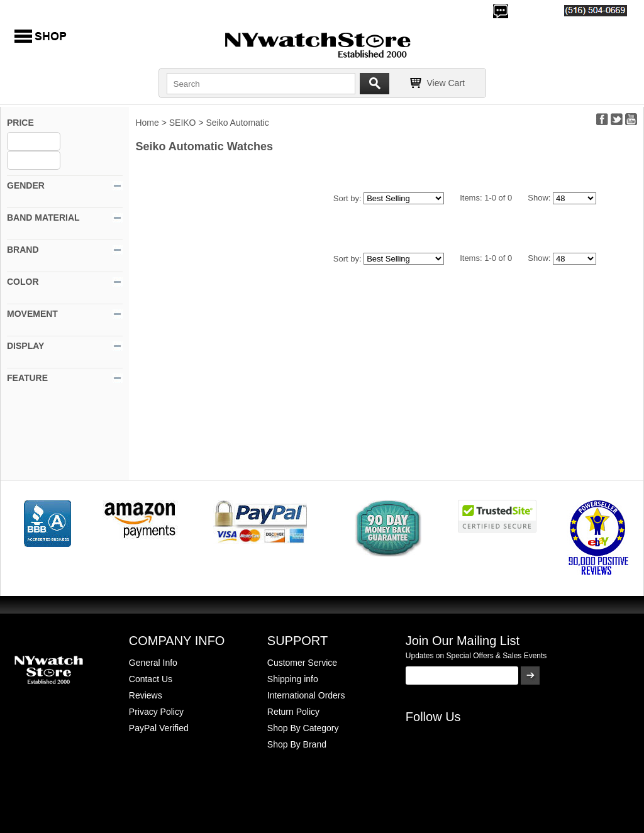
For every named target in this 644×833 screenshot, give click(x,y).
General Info (153, 663)
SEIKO (183, 123)
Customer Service (302, 663)
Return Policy (293, 712)
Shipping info (293, 679)
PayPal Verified (159, 728)
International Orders (306, 695)
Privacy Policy (156, 712)
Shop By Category (303, 728)
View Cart (446, 83)
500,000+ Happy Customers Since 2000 (88, 10)
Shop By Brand (297, 744)
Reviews (146, 695)
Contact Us (151, 679)
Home (147, 123)
